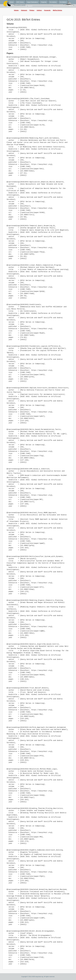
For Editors (63, 2)
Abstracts (24, 10)
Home (12, 2)
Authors (39, 10)
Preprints (44, 2)
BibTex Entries (57, 10)
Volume (16, 10)
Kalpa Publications (32, 2)
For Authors (53, 2)
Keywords (47, 10)
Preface (32, 10)
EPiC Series (20, 2)
